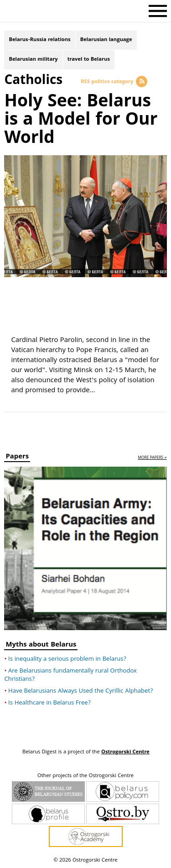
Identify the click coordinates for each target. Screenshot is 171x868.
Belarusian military (33, 60)
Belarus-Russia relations (39, 40)
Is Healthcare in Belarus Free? (49, 703)
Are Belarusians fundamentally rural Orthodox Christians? (70, 675)
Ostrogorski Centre (125, 752)
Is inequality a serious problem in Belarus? (67, 659)
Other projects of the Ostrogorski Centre (85, 776)
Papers (17, 458)
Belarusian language (106, 40)
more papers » (152, 458)
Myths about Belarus (41, 646)
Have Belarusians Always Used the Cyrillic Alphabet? (80, 691)
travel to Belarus (89, 60)
